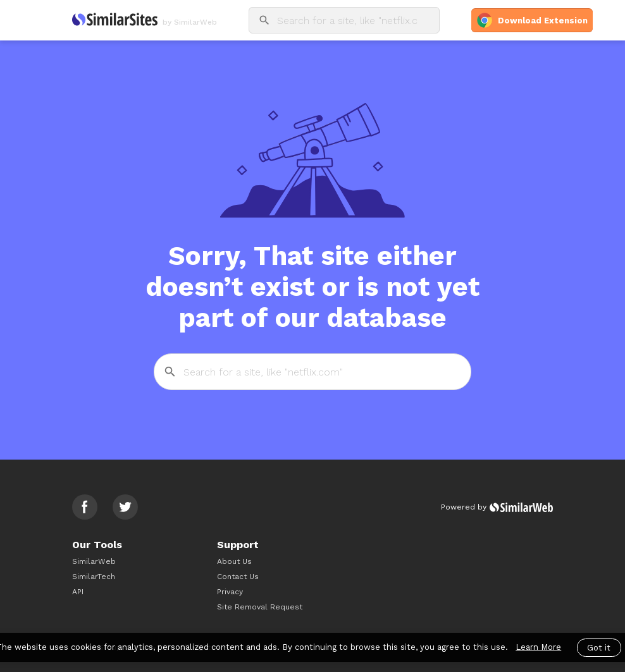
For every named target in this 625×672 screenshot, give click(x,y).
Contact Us (238, 577)
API (78, 592)
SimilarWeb (94, 561)
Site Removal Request (260, 607)
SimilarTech (94, 577)
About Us (234, 561)
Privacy (230, 592)
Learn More (538, 647)
